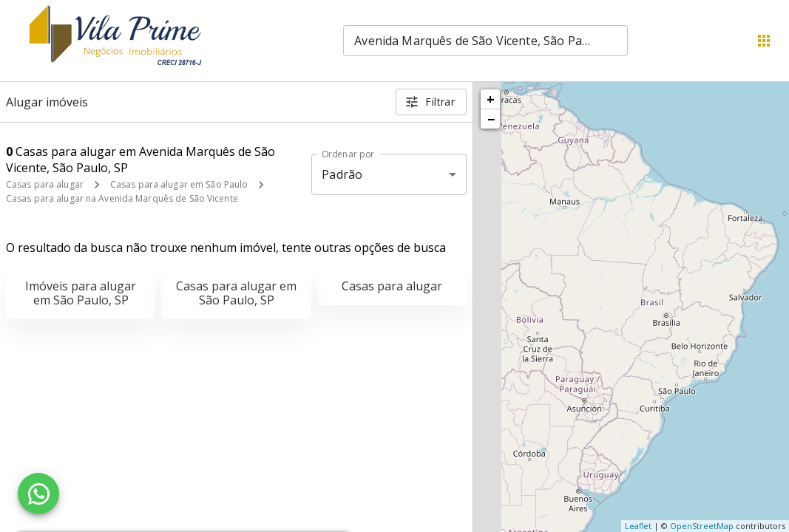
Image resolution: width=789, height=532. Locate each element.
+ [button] (491, 99)
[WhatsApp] (38, 494)
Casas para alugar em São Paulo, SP (236, 293)
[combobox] (485, 41)
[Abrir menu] (764, 41)
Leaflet (638, 526)
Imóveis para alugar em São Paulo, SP (81, 293)
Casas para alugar (45, 184)
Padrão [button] (342, 174)
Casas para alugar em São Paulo (179, 184)
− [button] (491, 119)
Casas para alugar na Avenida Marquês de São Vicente (122, 198)
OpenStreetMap (702, 526)
